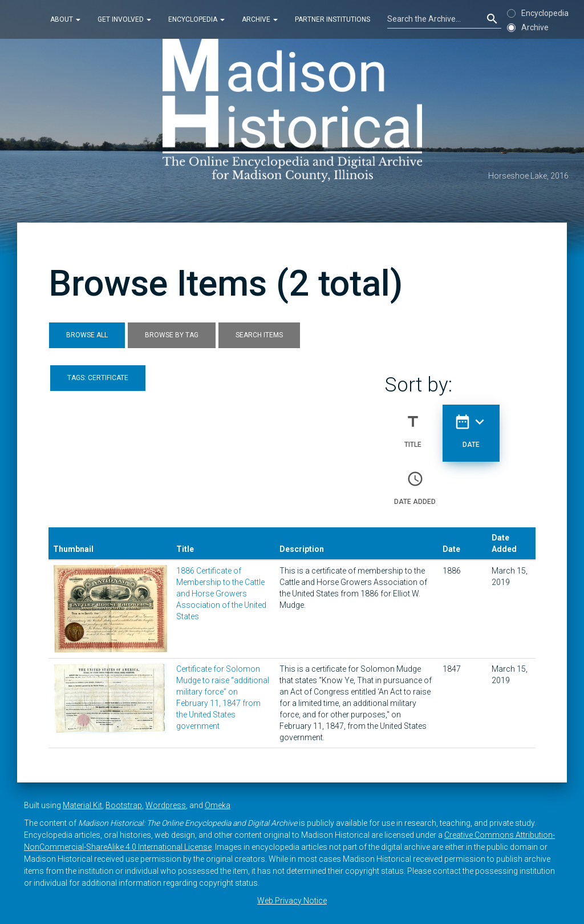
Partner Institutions (332, 19)
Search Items (259, 335)
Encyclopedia (196, 19)
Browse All (87, 335)
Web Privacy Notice (292, 901)
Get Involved (124, 19)
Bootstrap (124, 805)
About (65, 19)
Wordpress (166, 805)
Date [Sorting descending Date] (471, 426)
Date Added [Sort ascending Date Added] (415, 483)
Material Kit (82, 805)
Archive (260, 19)
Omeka (218, 805)
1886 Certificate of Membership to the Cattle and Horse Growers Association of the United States (221, 594)
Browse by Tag (172, 335)
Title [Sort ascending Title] (413, 426)
